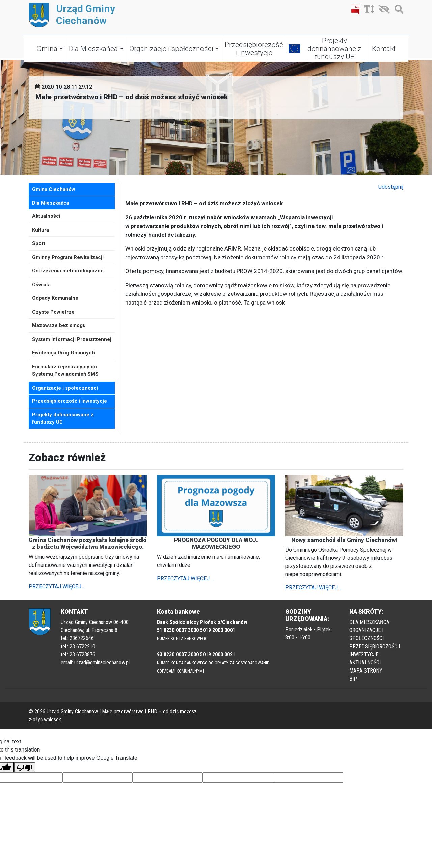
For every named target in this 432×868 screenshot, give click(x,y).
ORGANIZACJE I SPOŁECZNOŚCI (367, 634)
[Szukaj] (397, 11)
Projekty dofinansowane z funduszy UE (334, 49)
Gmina (47, 49)
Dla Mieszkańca (93, 49)
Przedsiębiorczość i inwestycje (254, 49)
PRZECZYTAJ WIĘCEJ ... (57, 587)
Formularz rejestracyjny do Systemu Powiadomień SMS (65, 371)
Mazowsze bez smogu (59, 325)
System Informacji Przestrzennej (72, 339)
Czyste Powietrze (53, 312)
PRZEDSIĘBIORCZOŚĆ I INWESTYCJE (375, 650)
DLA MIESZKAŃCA (369, 622)
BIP (353, 679)
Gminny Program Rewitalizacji (68, 257)
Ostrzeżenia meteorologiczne (68, 271)
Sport (39, 243)
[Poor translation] (25, 767)
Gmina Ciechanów (54, 189)
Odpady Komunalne (55, 298)
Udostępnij (391, 187)
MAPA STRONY (366, 671)
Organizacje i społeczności (171, 49)
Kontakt (384, 49)
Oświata (41, 285)
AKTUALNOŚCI (365, 663)
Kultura (40, 230)
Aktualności (46, 216)
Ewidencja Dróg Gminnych (63, 353)
